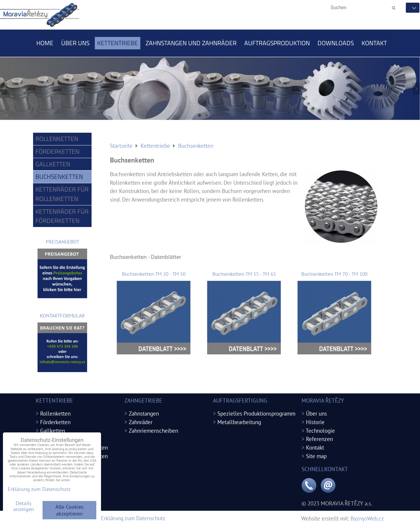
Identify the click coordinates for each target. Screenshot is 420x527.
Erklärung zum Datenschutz (133, 518)
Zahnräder (141, 422)
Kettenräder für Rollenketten (62, 194)
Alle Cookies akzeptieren (70, 510)
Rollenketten (57, 139)
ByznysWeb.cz (367, 518)
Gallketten (53, 164)
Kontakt (374, 43)
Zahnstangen (144, 413)
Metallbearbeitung (239, 422)
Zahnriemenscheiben (153, 430)
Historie (315, 422)
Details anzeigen (24, 506)
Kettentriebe (118, 43)
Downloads (336, 43)
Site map (316, 456)
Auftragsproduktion (277, 43)
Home (45, 43)
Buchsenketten (59, 176)
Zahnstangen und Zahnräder (191, 43)
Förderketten (57, 151)
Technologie (320, 430)
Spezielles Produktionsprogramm (256, 413)
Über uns (75, 43)
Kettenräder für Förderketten (62, 216)
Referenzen (319, 439)
